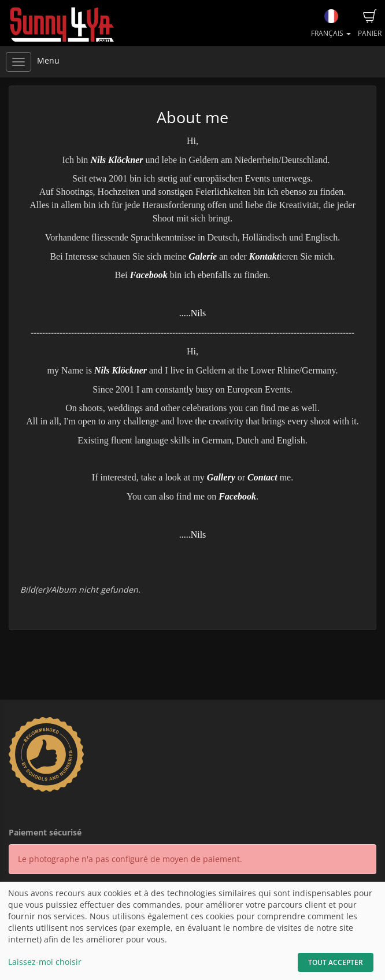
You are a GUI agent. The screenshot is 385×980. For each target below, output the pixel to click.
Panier (370, 24)
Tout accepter (336, 962)
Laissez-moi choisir (45, 962)
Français (331, 24)
